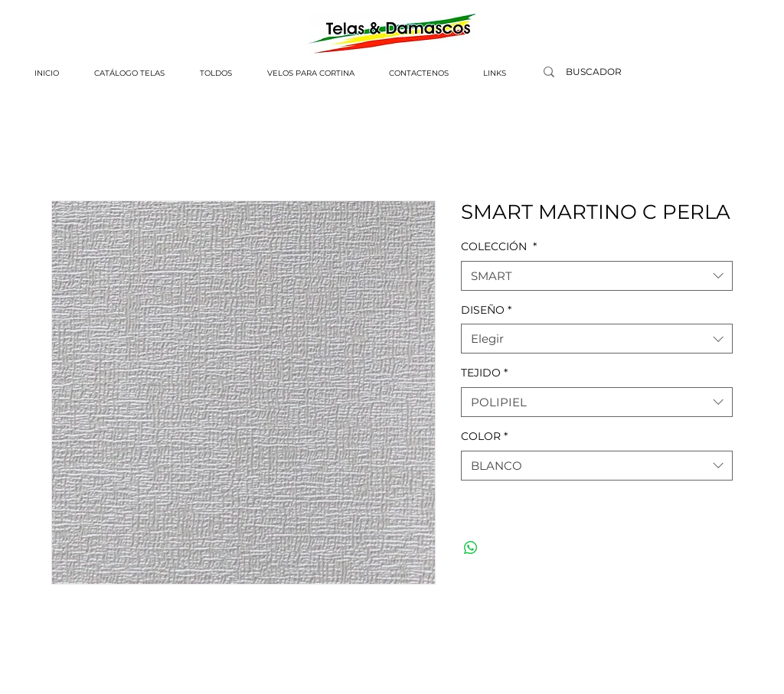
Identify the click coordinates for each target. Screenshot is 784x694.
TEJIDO (484, 373)
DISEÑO (486, 310)
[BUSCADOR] (593, 72)
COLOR (484, 436)
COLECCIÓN (499, 246)
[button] (129, 73)
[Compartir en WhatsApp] (471, 548)
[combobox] (597, 276)
